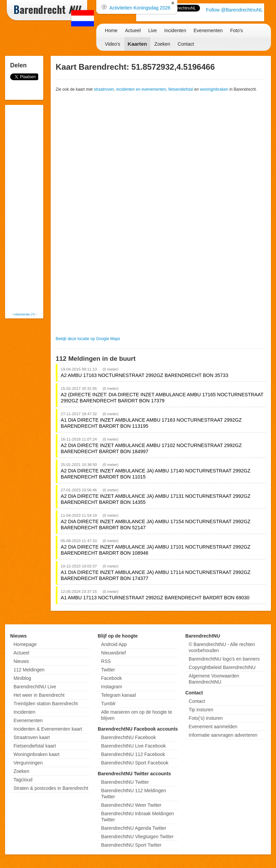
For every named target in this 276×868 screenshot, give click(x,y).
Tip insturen (201, 710)
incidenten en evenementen (141, 89)
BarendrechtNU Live (35, 687)
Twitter (108, 670)
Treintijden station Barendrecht (46, 704)
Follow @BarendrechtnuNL (234, 10)
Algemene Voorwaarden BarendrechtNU (214, 679)
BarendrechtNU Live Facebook (133, 746)
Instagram (111, 687)
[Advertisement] (34, 208)
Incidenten (175, 30)
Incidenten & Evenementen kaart (48, 729)
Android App (114, 644)
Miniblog (22, 678)
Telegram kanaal (118, 695)
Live (153, 30)
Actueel (133, 30)
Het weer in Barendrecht (39, 695)
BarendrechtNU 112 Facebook (133, 754)
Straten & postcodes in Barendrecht (51, 788)
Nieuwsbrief (113, 653)
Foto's (236, 30)
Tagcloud (23, 780)
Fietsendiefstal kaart (35, 746)
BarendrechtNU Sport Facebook (135, 763)
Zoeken (162, 44)
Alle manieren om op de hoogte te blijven (136, 715)
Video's (113, 44)
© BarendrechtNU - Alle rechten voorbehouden (222, 647)
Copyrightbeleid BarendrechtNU (222, 667)
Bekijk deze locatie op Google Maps (88, 339)
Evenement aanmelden (213, 727)
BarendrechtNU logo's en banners (224, 659)
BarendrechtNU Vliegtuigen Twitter (137, 837)
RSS (106, 661)
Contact (186, 44)
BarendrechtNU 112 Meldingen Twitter (133, 794)
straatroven (104, 89)
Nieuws (21, 661)
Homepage (25, 644)
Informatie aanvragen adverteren (223, 735)
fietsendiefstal (181, 89)
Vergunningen (28, 763)
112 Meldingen (29, 670)
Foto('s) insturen (206, 718)
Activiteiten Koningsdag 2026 (140, 8)
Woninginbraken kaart (36, 754)
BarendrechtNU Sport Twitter (131, 845)
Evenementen (208, 30)
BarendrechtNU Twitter (125, 782)
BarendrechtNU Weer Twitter (131, 805)
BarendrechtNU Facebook (128, 737)
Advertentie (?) (24, 314)
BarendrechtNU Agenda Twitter (134, 828)
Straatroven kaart (32, 737)
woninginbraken (214, 89)
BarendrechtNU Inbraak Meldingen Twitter (137, 817)
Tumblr (108, 704)
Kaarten (137, 44)
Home (111, 30)
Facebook (111, 678)
